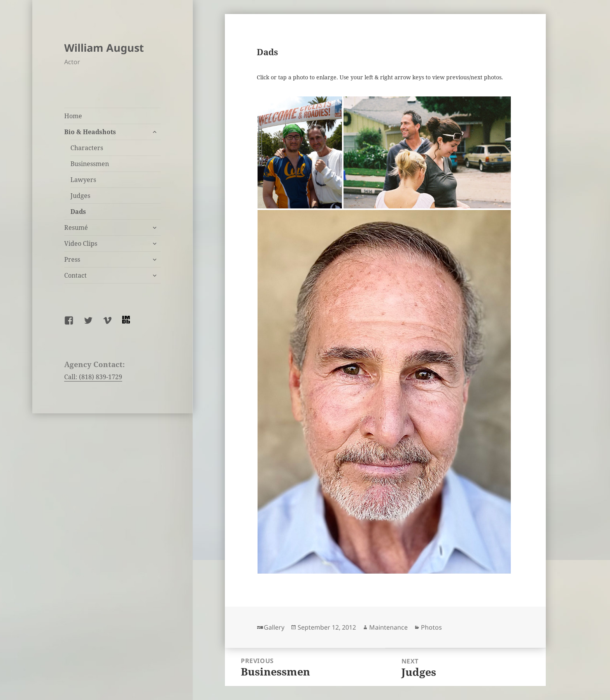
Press (72, 259)
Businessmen (90, 164)
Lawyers (83, 180)
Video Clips (81, 243)
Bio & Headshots (90, 132)
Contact (75, 275)
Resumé (76, 227)
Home (73, 116)
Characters (87, 148)
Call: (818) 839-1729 (93, 377)
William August (104, 48)
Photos (431, 627)
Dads (78, 212)
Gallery (274, 627)
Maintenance (388, 627)
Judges (80, 196)
